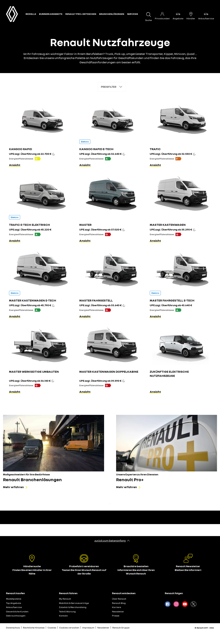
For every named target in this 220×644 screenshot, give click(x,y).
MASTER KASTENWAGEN (168, 225)
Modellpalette (14, 599)
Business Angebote (51, 14)
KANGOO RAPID (20, 149)
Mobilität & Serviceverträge (74, 603)
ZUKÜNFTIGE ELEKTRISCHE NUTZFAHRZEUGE (169, 374)
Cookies (52, 628)
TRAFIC (155, 149)
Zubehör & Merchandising (73, 607)
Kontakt (63, 616)
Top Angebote (14, 603)
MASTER (85, 225)
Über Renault (119, 599)
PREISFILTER (109, 87)
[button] (38, 159)
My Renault (65, 599)
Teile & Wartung (67, 611)
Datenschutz (13, 628)
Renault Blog (119, 603)
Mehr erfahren (13, 487)
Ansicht (15, 165)
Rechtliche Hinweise (34, 628)
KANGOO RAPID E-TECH (96, 149)
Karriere (116, 607)
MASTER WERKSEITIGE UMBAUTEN (34, 372)
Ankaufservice (14, 607)
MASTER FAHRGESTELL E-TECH (172, 300)
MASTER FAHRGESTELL (96, 300)
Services (133, 14)
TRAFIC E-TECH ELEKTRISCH (29, 225)
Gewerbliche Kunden (17, 611)
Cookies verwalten (69, 628)
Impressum (88, 628)
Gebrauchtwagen (16, 616)
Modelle (31, 14)
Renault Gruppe (121, 628)
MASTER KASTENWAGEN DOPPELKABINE (109, 372)
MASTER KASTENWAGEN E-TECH (33, 300)
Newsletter (118, 611)
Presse (116, 616)
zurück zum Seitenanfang (110, 540)
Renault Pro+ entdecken (81, 14)
